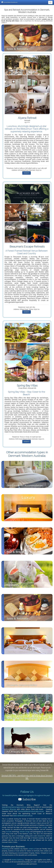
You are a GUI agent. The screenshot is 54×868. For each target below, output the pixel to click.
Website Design (25, 832)
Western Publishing (17, 860)
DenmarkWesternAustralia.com (9, 2)
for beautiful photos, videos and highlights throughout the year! (26, 795)
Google (45, 827)
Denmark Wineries (9, 809)
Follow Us (27, 792)
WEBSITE (27, 173)
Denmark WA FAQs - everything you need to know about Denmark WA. (27, 777)
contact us (32, 849)
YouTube (9, 832)
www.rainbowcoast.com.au (23, 816)
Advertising (5, 849)
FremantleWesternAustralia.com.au (31, 811)
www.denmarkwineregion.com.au (14, 807)
